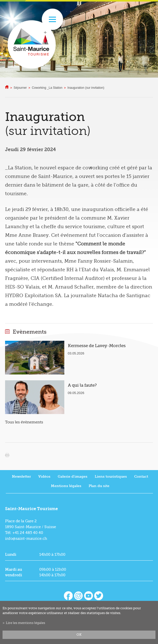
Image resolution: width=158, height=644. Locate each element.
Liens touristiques (111, 477)
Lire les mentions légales (25, 623)
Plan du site (99, 486)
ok (79, 635)
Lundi (11, 554)
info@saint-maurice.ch (26, 539)
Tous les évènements (24, 422)
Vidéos (44, 477)
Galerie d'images (73, 477)
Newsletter (21, 477)
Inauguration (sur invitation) (86, 88)
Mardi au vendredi (14, 572)
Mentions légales (66, 486)
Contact (141, 477)
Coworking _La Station (47, 88)
